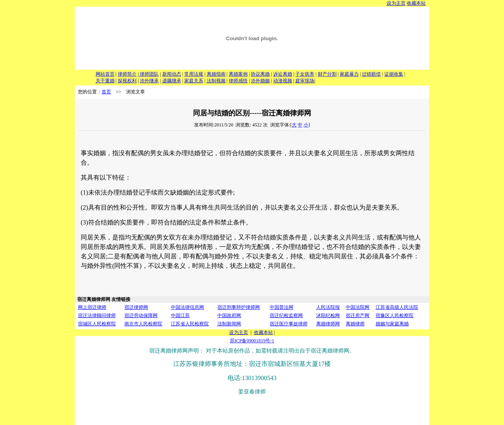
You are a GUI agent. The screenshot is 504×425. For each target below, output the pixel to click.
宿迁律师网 (136, 307)
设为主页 (396, 3)
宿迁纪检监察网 (286, 316)
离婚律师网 (328, 324)
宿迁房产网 (358, 316)
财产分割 (327, 74)
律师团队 (149, 74)
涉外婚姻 (260, 81)
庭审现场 (305, 81)
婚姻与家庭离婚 (392, 324)
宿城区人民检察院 (97, 324)
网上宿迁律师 (92, 307)
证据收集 (394, 74)
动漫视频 (283, 81)
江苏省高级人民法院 (397, 307)
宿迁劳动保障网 (141, 316)
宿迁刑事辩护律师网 (239, 307)
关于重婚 (105, 81)
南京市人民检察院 (143, 324)
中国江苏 (180, 316)
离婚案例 (238, 74)
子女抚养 (305, 74)
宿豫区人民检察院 (395, 316)
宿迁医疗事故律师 (289, 324)
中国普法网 (282, 307)
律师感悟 (238, 81)
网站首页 (105, 74)
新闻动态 (172, 74)
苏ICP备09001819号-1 (252, 341)
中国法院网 (358, 307)
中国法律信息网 (187, 307)
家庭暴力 (349, 74)
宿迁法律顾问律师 (97, 316)
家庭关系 (194, 81)
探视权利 (127, 81)
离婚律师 (355, 324)
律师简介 (127, 74)
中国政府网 (229, 316)
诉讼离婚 (283, 74)
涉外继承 (149, 81)
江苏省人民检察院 (190, 324)
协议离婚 (260, 74)
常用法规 (194, 74)
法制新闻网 (229, 324)
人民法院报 (328, 307)
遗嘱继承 (172, 81)
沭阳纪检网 (328, 316)
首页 (106, 92)
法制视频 (216, 81)
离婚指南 (216, 74)
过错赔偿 (371, 74)
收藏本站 (416, 3)
